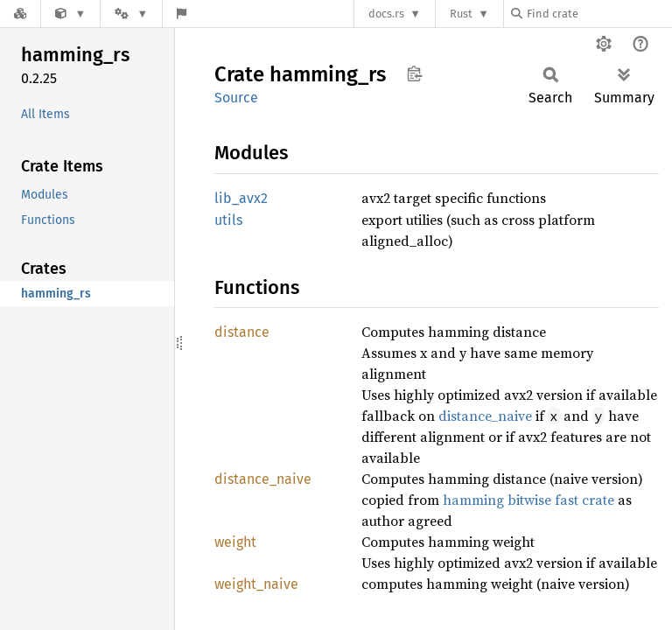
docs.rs (386, 14)
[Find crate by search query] (598, 14)
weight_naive (256, 584)
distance (242, 332)
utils (228, 220)
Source (236, 98)
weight (235, 542)
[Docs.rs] (20, 14)
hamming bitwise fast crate (528, 500)
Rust (461, 14)
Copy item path (414, 73)
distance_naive (485, 416)
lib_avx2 (241, 198)
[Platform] (131, 14)
